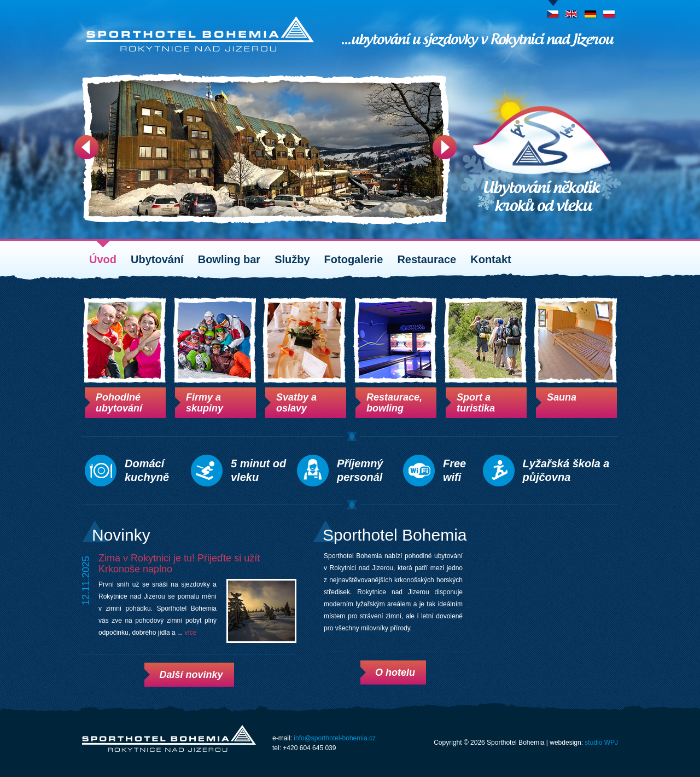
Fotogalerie (354, 259)
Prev (86, 147)
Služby (292, 259)
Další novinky (191, 675)
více (190, 633)
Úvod (103, 259)
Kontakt (491, 259)
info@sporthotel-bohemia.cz (335, 738)
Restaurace (427, 259)
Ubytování (157, 259)
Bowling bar (229, 259)
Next (445, 147)
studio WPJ (601, 743)
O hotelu (395, 672)
